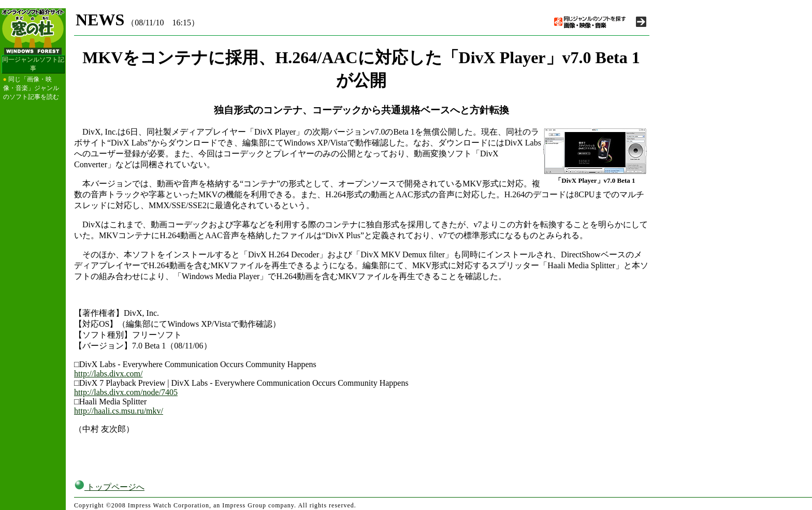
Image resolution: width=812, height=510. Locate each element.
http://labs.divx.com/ (108, 374)
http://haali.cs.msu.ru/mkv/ (119, 411)
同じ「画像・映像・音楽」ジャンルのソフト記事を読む (31, 88)
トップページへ (109, 487)
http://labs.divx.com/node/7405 (126, 392)
